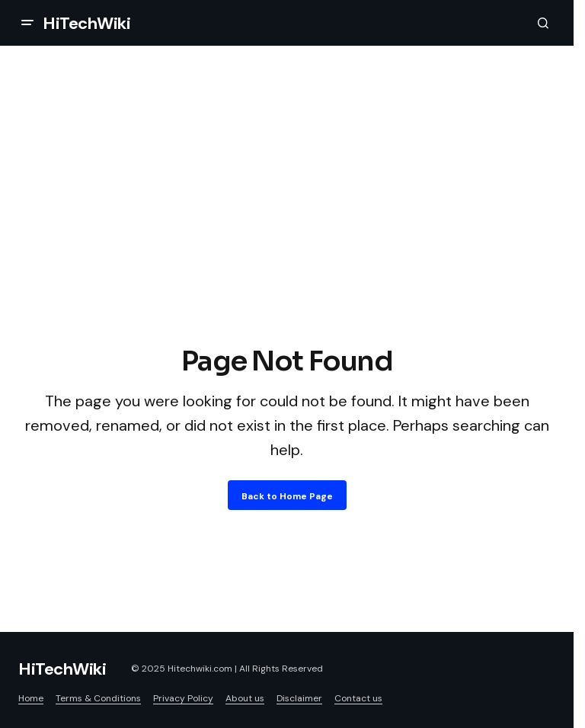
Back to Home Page (287, 496)
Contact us (358, 698)
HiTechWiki (87, 23)
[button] (27, 23)
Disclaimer (299, 698)
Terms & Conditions (98, 698)
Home (31, 698)
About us (245, 698)
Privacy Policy (183, 698)
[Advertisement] (287, 227)
